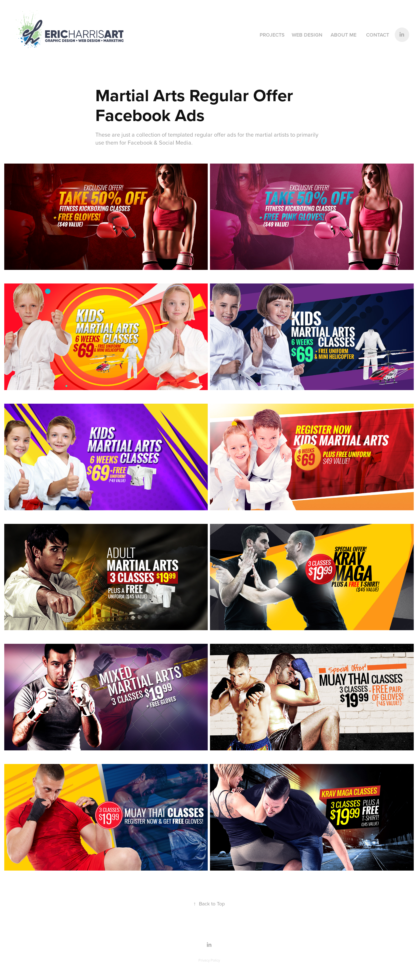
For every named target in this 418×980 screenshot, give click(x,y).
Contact (378, 35)
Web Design (307, 35)
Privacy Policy (209, 960)
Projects (272, 35)
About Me (344, 35)
